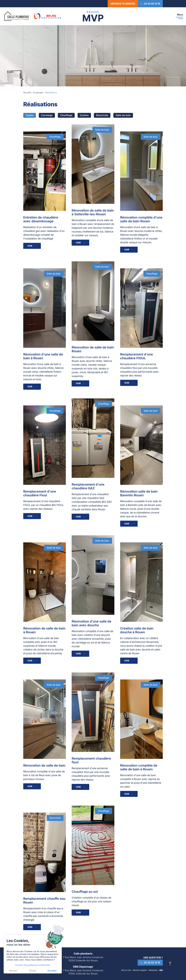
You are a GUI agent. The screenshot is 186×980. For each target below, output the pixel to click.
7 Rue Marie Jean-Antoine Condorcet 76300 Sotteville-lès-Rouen (83, 959)
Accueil (27, 92)
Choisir (33, 971)
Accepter (52, 971)
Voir (31, 246)
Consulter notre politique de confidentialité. (33, 965)
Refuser (13, 971)
